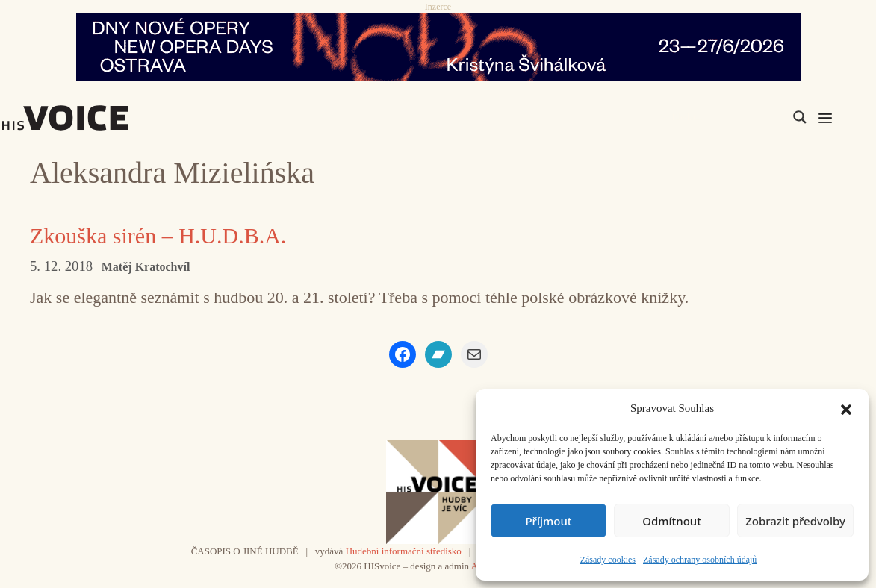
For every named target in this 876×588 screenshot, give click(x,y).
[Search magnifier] (800, 117)
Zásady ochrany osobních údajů (700, 560)
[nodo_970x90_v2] (438, 47)
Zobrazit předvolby (795, 521)
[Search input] (729, 117)
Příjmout (548, 521)
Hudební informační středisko (404, 551)
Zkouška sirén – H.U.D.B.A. (158, 235)
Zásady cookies (608, 560)
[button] (846, 408)
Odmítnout (672, 521)
